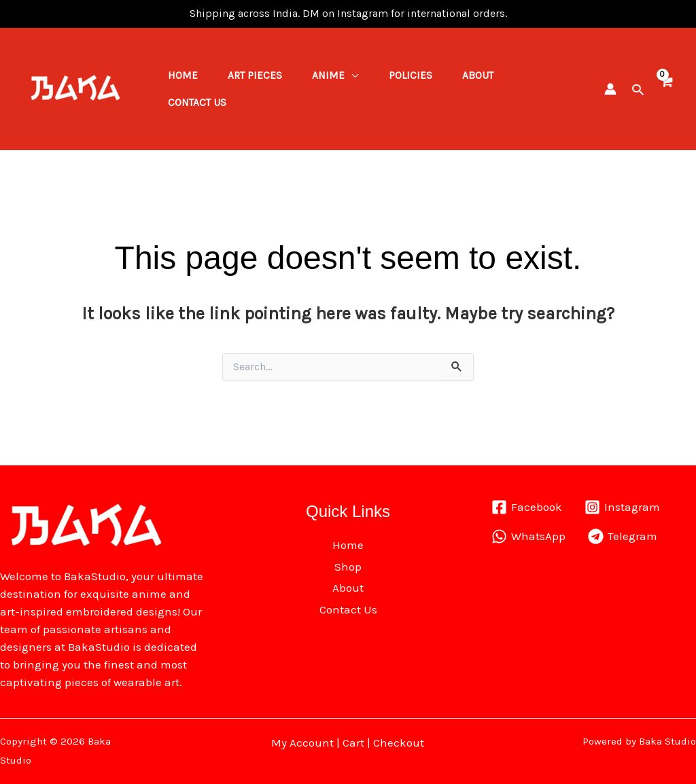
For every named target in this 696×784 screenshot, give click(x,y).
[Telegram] (623, 536)
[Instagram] (623, 507)
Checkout (399, 743)
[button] (638, 89)
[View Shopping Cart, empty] (666, 89)
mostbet (33, 14)
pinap (44, 14)
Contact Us (199, 107)
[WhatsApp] (528, 536)
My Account (302, 743)
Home (185, 71)
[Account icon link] (610, 89)
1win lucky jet (39, 14)
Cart (353, 743)
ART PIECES (261, 71)
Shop (348, 567)
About (495, 71)
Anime (338, 71)
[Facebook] (527, 507)
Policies (424, 71)
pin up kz (48, 14)
